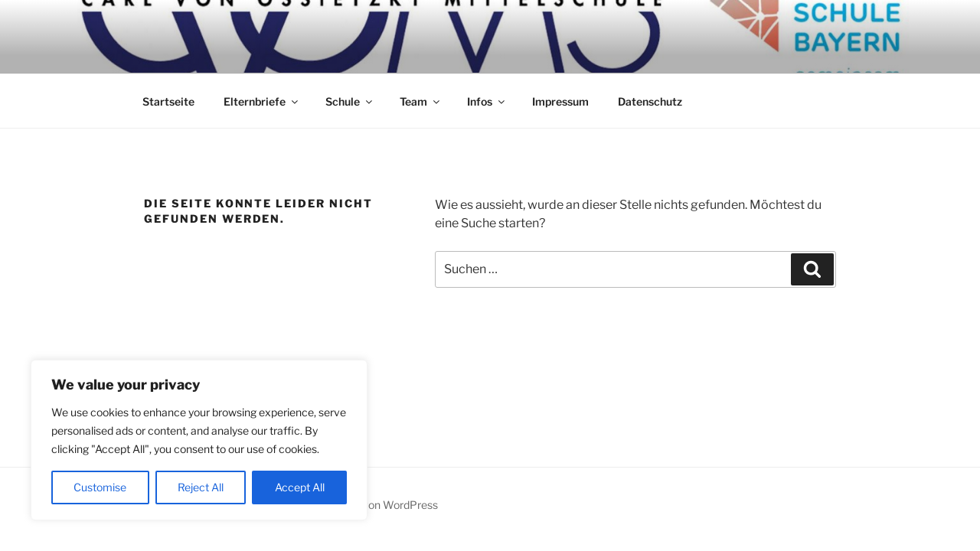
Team (421, 101)
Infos (487, 101)
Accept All (300, 487)
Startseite (168, 101)
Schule (350, 101)
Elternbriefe (262, 101)
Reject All (201, 487)
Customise (100, 487)
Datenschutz (650, 101)
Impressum (560, 101)
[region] (199, 440)
